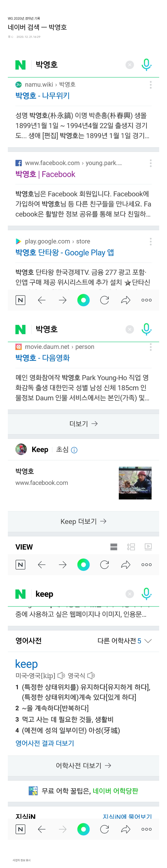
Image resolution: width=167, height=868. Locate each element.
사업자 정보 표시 (19, 860)
